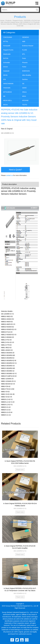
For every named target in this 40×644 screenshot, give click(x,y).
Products (8, 21)
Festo (24, 58)
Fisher (24, 67)
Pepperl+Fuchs (18, 21)
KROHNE (25, 100)
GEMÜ (24, 88)
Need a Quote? (15, 170)
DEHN (5, 75)
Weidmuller (7, 54)
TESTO (25, 105)
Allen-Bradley (27, 75)
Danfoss (25, 79)
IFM (4, 79)
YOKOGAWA (8, 37)
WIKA (24, 96)
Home (2, 21)
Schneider (7, 63)
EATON (6, 58)
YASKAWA (7, 88)
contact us (9, 175)
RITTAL (6, 41)
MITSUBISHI (7, 92)
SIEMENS (26, 37)
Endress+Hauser (28, 46)
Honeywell (7, 46)
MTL (24, 54)
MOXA (5, 105)
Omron (5, 67)
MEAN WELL (8, 100)
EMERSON (26, 71)
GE (23, 84)
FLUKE (25, 50)
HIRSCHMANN (8, 84)
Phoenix (25, 63)
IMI (4, 96)
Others (24, 92)
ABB (24, 41)
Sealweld (6, 71)
